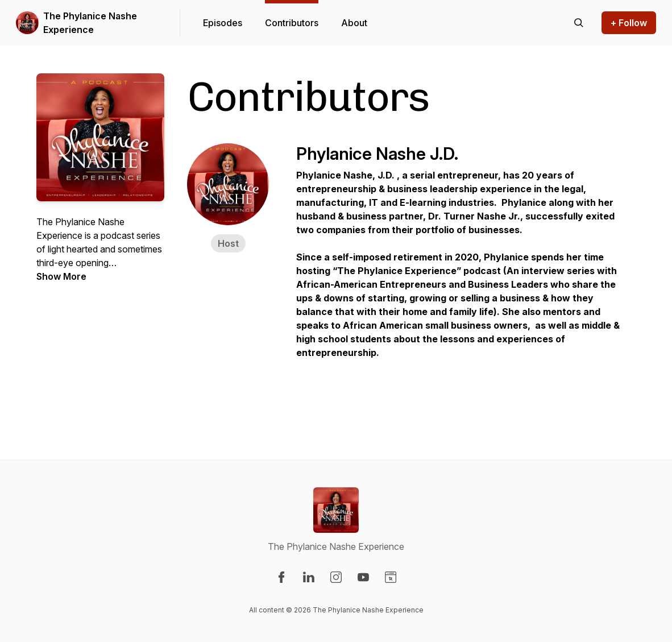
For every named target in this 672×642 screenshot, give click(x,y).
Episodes (223, 23)
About (354, 23)
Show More (61, 276)
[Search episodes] (579, 23)
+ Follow (629, 23)
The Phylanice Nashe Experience (90, 23)
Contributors (292, 23)
